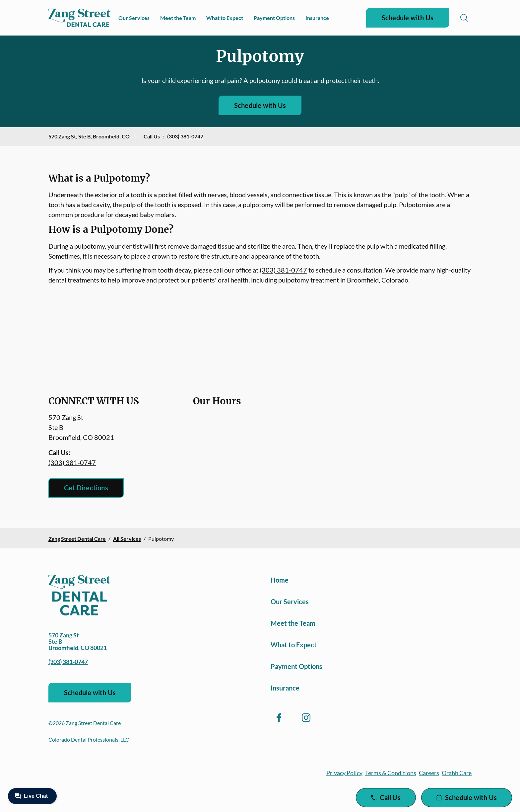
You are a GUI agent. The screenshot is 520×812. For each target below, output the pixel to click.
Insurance (317, 18)
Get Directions (86, 488)
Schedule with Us (408, 18)
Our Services (134, 18)
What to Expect (225, 18)
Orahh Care (457, 773)
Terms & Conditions (391, 773)
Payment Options (274, 18)
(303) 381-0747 (185, 136)
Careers (429, 773)
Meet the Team (178, 18)
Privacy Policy (344, 773)
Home (280, 580)
